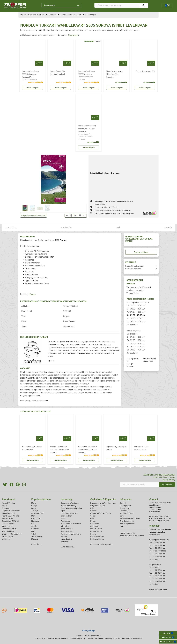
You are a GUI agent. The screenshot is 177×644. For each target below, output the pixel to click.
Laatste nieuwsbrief (127, 533)
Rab (33, 524)
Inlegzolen (65, 526)
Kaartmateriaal (67, 531)
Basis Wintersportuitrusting (71, 508)
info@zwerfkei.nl (149, 359)
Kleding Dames (7, 537)
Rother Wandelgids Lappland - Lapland (57, 73)
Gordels (93, 516)
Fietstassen (65, 521)
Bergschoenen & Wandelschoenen (103, 503)
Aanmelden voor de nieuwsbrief (132, 536)
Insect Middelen (8, 531)
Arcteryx (35, 511)
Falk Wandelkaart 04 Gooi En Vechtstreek (32, 448)
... (45, 15)
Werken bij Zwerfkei (127, 524)
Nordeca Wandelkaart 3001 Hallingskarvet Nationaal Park (32, 76)
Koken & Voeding (8, 503)
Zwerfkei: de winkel (127, 521)
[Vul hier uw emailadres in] (139, 484)
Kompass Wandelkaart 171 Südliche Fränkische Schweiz (59, 450)
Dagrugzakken (66, 516)
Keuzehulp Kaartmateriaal (134, 266)
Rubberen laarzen (97, 539)
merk (118, 227)
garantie (168, 227)
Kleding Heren (7, 526)
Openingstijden (126, 506)
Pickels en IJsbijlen (97, 537)
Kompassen (95, 526)
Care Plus (35, 529)
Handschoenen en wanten (71, 524)
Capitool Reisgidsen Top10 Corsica (116, 448)
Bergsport (6, 508)
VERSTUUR (167, 484)
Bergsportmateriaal (98, 506)
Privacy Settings (88, 631)
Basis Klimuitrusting (68, 506)
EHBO (63, 518)
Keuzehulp (67, 499)
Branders (94, 511)
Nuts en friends (96, 531)
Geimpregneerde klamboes (100, 513)
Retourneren (125, 508)
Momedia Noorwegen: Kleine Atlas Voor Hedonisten (115, 74)
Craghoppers (36, 518)
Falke (33, 531)
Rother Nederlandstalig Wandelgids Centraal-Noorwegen (88, 133)
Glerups (34, 506)
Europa (33, 294)
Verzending (124, 511)
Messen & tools (96, 529)
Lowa (33, 508)
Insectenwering (67, 529)
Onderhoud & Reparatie (103, 499)
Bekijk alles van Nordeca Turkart (33, 216)
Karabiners (95, 524)
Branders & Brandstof (69, 513)
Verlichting (6, 539)
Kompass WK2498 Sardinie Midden (141, 448)
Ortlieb (34, 534)
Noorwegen (73, 35)
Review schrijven (141, 252)
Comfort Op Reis (8, 524)
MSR (33, 516)
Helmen (93, 521)
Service (123, 516)
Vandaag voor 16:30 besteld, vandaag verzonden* (139, 290)
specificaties (66, 227)
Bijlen (63, 511)
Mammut (35, 539)
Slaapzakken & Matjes (10, 521)
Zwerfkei (35, 526)
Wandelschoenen (8, 513)
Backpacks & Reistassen (70, 503)
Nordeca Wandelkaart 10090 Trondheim (88, 76)
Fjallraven (35, 521)
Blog (122, 526)
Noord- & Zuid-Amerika (10, 516)
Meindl (34, 503)
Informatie (126, 499)
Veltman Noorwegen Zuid (145, 71)
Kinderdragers (66, 539)
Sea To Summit (37, 537)
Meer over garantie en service (34, 400)
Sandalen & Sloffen (9, 529)
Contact (123, 503)
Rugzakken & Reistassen (11, 511)
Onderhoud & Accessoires (12, 534)
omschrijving (11, 227)
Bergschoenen (7, 518)
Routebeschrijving (127, 513)
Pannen (93, 534)
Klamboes (65, 542)
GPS (92, 518)
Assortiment (61, 5)
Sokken (5, 506)
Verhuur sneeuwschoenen (130, 518)
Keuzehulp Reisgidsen (133, 269)
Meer (51, 361)
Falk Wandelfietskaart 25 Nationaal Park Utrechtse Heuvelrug (88, 450)
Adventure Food (37, 513)
